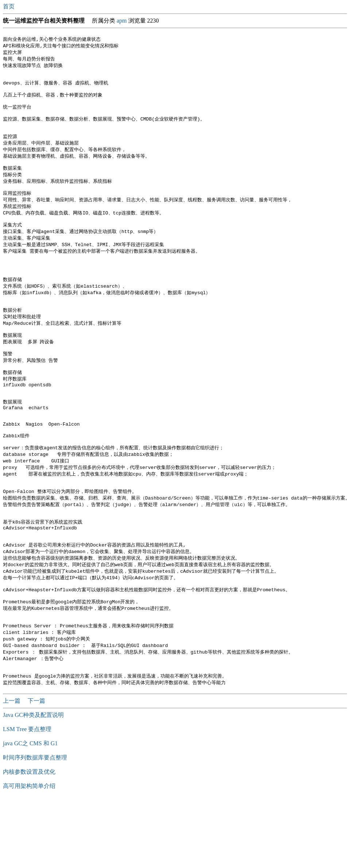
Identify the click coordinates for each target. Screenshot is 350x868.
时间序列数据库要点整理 (35, 826)
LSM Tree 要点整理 (27, 798)
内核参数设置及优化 (29, 840)
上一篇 (12, 769)
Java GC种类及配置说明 (33, 783)
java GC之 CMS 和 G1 (30, 812)
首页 (9, 6)
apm (122, 21)
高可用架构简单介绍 (29, 854)
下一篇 (36, 769)
